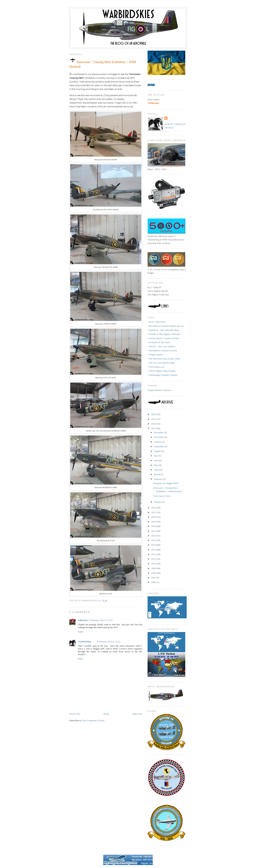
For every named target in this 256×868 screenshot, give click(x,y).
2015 (154, 540)
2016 (154, 536)
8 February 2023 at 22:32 (109, 642)
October (158, 442)
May (156, 465)
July (156, 456)
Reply (81, 632)
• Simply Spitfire (155, 355)
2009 (154, 568)
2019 (154, 522)
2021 (154, 512)
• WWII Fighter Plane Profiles (162, 371)
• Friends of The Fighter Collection (164, 334)
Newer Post (75, 714)
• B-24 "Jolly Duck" (157, 322)
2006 (154, 582)
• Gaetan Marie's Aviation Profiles (163, 338)
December (159, 432)
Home (106, 714)
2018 (154, 526)
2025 (154, 419)
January (158, 502)
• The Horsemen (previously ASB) (164, 359)
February (158, 479)
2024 (154, 424)
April (157, 470)
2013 (154, 550)
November (159, 437)
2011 (154, 559)
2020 (154, 517)
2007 (154, 578)
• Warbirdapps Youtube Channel (162, 375)
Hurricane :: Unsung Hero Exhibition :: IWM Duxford (103, 63)
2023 (154, 428)
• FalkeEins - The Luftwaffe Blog (163, 330)
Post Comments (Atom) (93, 720)
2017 (154, 531)
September (159, 446)
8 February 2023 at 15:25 (101, 620)
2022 (154, 508)
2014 (154, 545)
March (157, 474)
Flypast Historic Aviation (159, 390)
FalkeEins (83, 620)
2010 (154, 564)
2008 (154, 573)
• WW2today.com (156, 367)
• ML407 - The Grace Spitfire (161, 346)
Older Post (137, 714)
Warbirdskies (85, 642)
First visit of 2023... (163, 496)
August (158, 451)
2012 (154, 554)
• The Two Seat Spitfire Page (161, 363)
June (156, 460)
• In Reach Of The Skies (159, 342)
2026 (154, 414)
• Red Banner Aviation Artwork (162, 350)
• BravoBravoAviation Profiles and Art (166, 326)
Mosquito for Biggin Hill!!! (166, 483)
